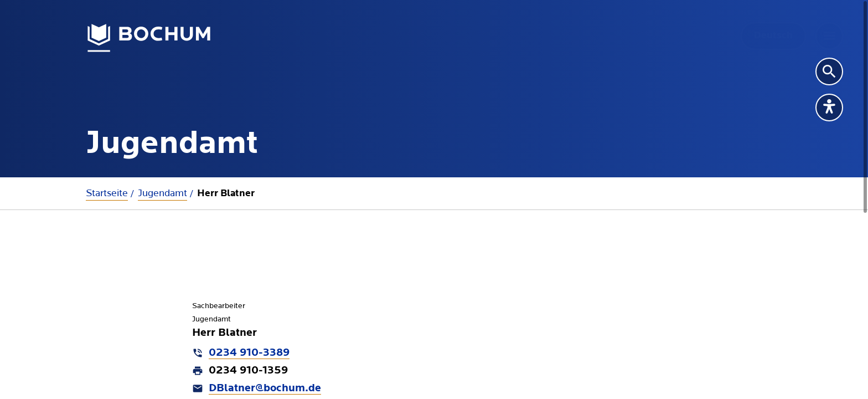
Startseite (107, 193)
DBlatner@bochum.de (265, 388)
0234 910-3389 (249, 353)
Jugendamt (162, 193)
